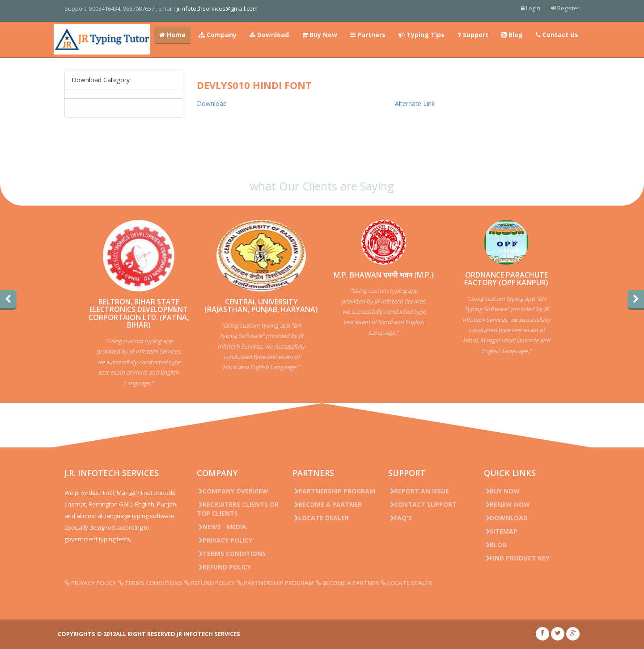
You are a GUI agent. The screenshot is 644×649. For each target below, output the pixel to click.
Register (565, 8)
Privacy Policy (225, 540)
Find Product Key (517, 558)
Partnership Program (334, 491)
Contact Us (557, 35)
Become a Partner (327, 504)
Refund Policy (224, 567)
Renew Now (507, 504)
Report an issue (419, 491)
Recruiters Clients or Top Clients (238, 509)
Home (172, 35)
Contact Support (422, 504)
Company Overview (233, 491)
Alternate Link (415, 103)
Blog (512, 35)
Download (269, 35)
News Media (222, 527)
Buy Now (320, 35)
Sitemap (501, 531)
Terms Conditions (231, 554)
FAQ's (400, 518)
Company (218, 35)
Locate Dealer (321, 518)
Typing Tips (422, 35)
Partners (368, 35)
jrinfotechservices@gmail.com (217, 8)
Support (473, 35)
